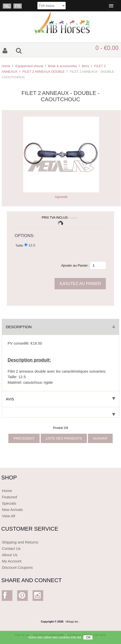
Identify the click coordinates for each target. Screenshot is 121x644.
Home (6, 66)
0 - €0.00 (107, 48)
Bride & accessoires (62, 66)
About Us (10, 555)
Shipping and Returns (20, 542)
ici (79, 639)
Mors (86, 66)
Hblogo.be (72, 622)
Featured (9, 497)
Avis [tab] (60, 399)
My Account (11, 561)
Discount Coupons (17, 567)
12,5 (32, 245)
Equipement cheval (29, 66)
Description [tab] (60, 327)
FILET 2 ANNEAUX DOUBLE (44, 72)
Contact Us (11, 548)
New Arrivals (12, 510)
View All (8, 516)
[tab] (60, 412)
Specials (9, 503)
